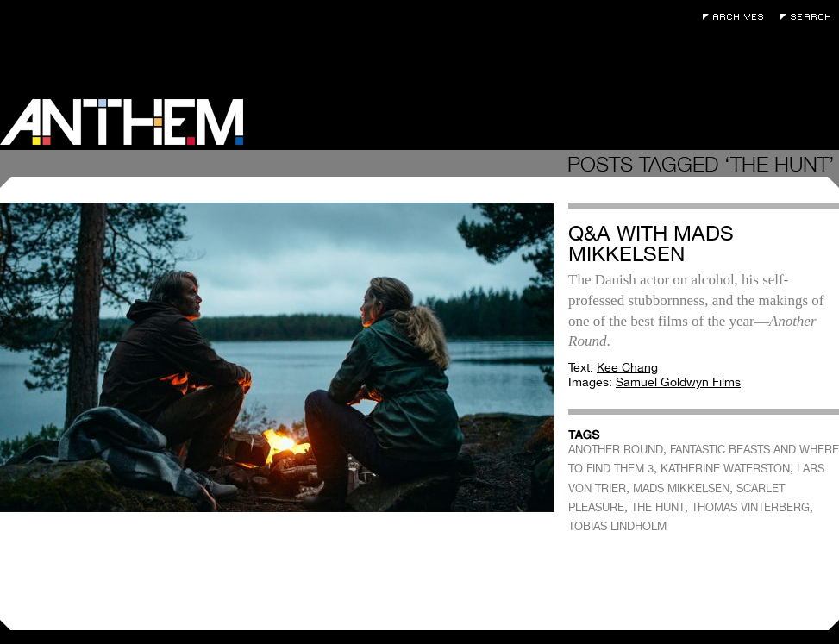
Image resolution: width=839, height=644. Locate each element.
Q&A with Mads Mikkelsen (651, 244)
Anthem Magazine (122, 122)
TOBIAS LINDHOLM (617, 526)
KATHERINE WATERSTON (725, 469)
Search (810, 17)
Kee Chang (627, 367)
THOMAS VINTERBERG (751, 507)
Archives (737, 17)
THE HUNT (658, 507)
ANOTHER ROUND (616, 450)
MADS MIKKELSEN (681, 488)
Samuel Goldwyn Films (678, 382)
